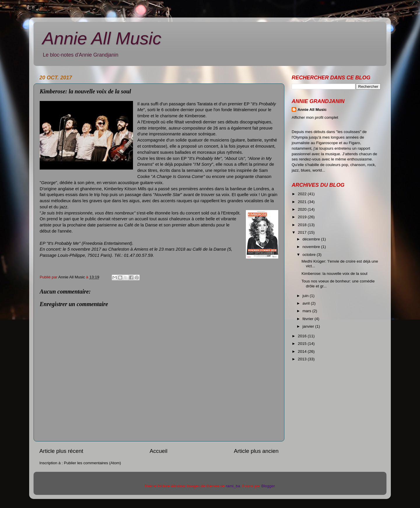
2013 (303, 359)
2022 (303, 194)
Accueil (159, 451)
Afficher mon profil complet (315, 117)
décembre (312, 239)
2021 (303, 202)
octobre (310, 255)
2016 (303, 336)
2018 (303, 225)
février (308, 319)
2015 (303, 344)
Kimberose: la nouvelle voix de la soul (335, 274)
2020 (303, 209)
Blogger (268, 486)
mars (307, 311)
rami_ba (233, 486)
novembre (312, 247)
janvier (309, 326)
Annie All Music (102, 38)
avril (307, 303)
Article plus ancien (256, 451)
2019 (303, 217)
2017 (303, 232)
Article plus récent (61, 451)
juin (306, 296)
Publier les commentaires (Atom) (92, 463)
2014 (303, 351)
